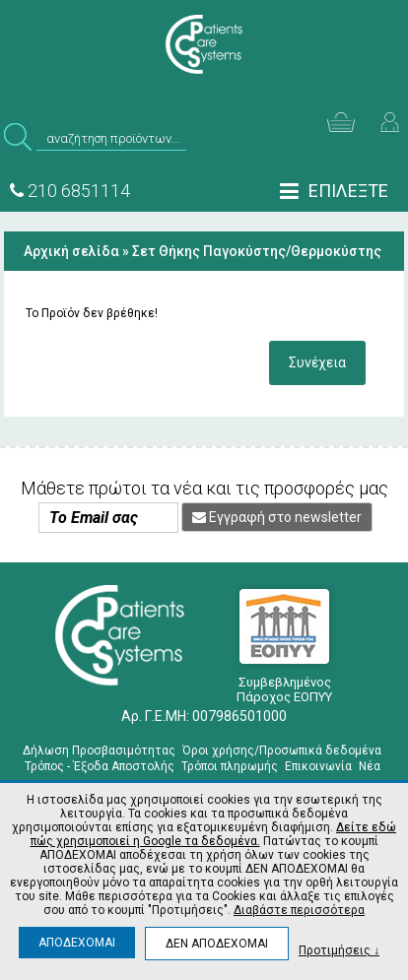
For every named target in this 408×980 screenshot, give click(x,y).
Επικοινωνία (318, 766)
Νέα (370, 766)
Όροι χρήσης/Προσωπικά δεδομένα (282, 751)
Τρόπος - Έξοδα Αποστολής (100, 766)
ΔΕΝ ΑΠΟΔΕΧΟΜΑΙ (217, 944)
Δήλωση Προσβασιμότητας (99, 751)
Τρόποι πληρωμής (230, 766)
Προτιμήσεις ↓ (339, 950)
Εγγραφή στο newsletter (277, 517)
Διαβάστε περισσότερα (299, 910)
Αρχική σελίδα (71, 251)
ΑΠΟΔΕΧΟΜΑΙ (77, 943)
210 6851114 (70, 191)
